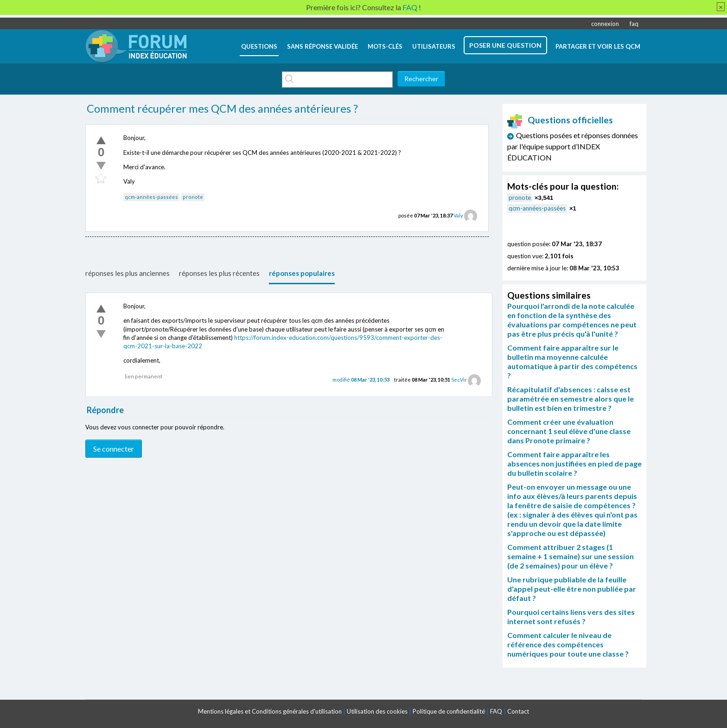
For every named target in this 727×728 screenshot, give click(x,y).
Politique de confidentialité (449, 711)
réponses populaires (302, 273)
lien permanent (143, 376)
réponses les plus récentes (219, 273)
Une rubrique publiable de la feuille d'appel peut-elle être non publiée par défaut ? (572, 589)
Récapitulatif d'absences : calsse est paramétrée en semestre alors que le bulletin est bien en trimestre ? (571, 399)
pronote (193, 197)
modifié (361, 380)
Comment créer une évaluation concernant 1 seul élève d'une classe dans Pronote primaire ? (569, 431)
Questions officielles (560, 120)
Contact (518, 711)
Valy (458, 215)
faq (634, 24)
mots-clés (385, 46)
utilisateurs (434, 46)
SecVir (459, 380)
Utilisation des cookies (377, 711)
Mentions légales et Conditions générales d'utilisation (270, 711)
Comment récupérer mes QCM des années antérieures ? (222, 109)
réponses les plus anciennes (128, 273)
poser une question (505, 45)
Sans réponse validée (322, 46)
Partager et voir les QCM (598, 46)
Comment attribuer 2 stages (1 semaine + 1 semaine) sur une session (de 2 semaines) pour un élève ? (571, 556)
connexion (605, 24)
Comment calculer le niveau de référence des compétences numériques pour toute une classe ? (568, 644)
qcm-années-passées (151, 197)
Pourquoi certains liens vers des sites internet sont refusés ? (571, 616)
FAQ (496, 711)
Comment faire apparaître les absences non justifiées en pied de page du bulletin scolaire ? (574, 463)
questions (259, 46)
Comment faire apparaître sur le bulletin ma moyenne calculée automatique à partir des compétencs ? (572, 361)
